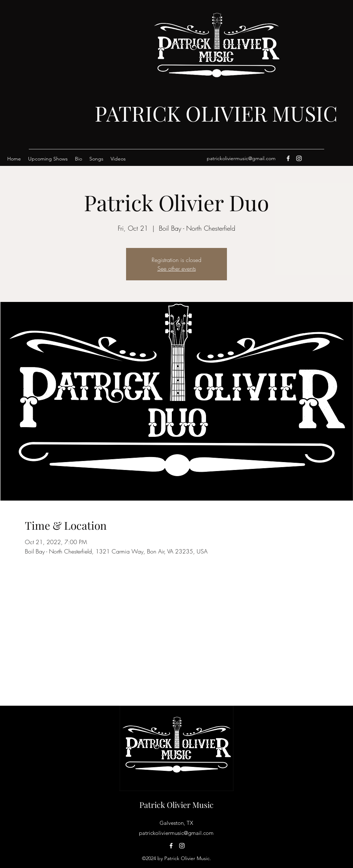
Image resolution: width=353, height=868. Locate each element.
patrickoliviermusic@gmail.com (241, 158)
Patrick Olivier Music (176, 805)
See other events (177, 268)
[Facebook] (288, 158)
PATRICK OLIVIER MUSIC (216, 113)
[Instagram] (299, 158)
